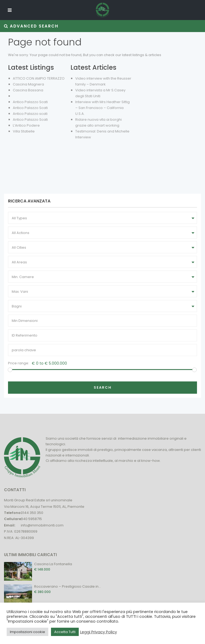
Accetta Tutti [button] (65, 632)
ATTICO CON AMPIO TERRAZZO (39, 78)
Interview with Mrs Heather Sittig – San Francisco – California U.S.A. (102, 108)
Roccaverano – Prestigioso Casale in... (68, 586)
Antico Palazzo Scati (30, 102)
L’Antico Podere (26, 125)
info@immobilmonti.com (42, 525)
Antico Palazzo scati (30, 114)
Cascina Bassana (28, 90)
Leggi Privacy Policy (98, 632)
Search (103, 387)
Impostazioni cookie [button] (27, 632)
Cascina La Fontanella (53, 564)
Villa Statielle (24, 131)
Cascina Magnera (28, 84)
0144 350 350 (32, 513)
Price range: (19, 363)
